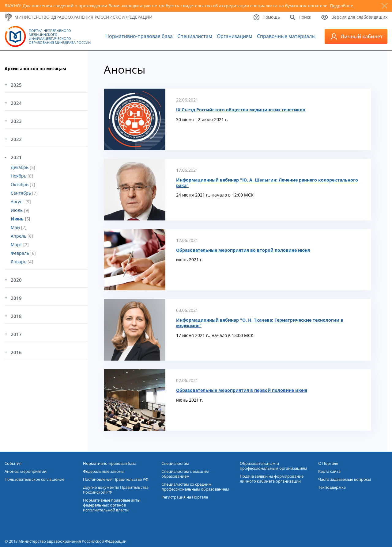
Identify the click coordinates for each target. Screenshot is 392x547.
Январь (19, 262)
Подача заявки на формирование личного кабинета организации (272, 479)
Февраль (21, 253)
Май (16, 227)
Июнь (18, 219)
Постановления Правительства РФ (116, 479)
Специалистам (195, 36)
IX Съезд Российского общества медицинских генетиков (241, 110)
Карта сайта (329, 471)
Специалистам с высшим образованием (185, 474)
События (13, 463)
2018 (16, 316)
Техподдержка (332, 487)
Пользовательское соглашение (34, 479)
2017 (16, 334)
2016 (16, 352)
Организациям (235, 36)
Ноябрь (19, 176)
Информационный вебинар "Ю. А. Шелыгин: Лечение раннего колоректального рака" (267, 183)
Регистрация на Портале (185, 497)
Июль (17, 210)
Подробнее (341, 6)
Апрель (19, 236)
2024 (16, 103)
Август (18, 202)
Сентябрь (21, 193)
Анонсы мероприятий (26, 471)
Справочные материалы (286, 36)
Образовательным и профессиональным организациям (273, 466)
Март (17, 245)
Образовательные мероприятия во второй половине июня (243, 250)
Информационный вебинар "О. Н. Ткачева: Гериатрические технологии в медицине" (260, 323)
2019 (16, 298)
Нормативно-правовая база (139, 36)
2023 (16, 121)
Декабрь (20, 167)
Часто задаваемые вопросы (345, 479)
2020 (16, 280)
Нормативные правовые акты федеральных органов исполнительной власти (112, 505)
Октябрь (20, 184)
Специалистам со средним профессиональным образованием (195, 487)
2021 (16, 157)
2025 (16, 85)
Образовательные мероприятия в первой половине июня (242, 390)
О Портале (328, 463)
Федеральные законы (104, 471)
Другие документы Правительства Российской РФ (116, 490)
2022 (16, 139)
